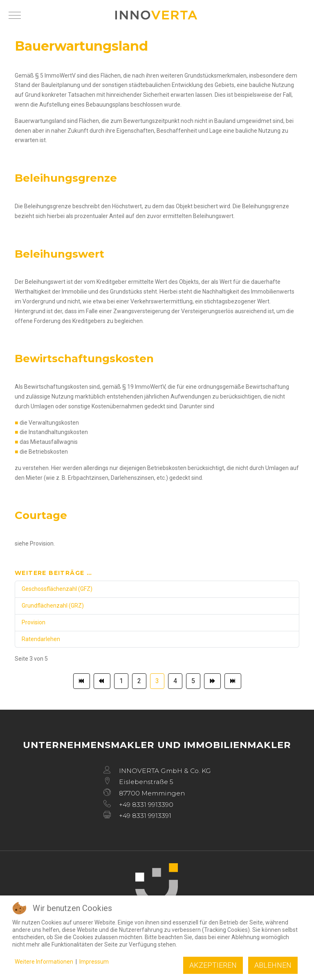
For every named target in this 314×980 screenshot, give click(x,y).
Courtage (41, 515)
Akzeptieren (213, 965)
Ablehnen (273, 965)
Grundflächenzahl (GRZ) (53, 606)
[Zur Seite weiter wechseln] (212, 681)
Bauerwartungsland (81, 46)
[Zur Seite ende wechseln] (233, 681)
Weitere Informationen (44, 962)
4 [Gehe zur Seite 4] (175, 681)
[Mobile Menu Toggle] (15, 15)
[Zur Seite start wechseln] (82, 681)
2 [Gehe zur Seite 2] (139, 681)
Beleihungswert (59, 254)
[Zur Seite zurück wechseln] (102, 681)
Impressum (94, 962)
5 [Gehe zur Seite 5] (193, 681)
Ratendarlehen (41, 639)
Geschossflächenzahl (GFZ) (57, 589)
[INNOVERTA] (156, 15)
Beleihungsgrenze (66, 178)
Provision (34, 622)
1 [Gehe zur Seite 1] (121, 681)
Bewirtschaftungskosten (84, 359)
